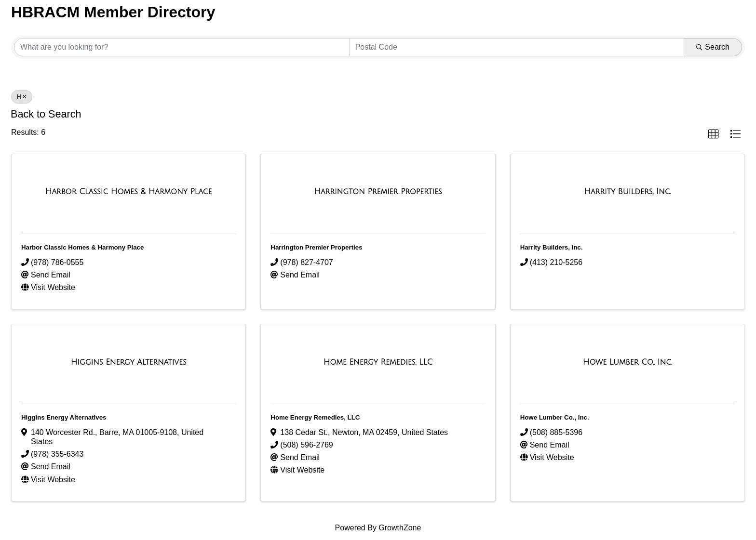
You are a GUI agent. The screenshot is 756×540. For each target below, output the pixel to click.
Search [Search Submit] (713, 47)
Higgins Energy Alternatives (64, 417)
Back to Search (46, 114)
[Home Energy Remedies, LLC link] (378, 362)
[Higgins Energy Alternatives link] (129, 362)
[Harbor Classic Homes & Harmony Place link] (129, 192)
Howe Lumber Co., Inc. (555, 417)
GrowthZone (400, 528)
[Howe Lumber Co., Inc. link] (628, 362)
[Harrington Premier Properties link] (378, 192)
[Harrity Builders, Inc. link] (627, 192)
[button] (714, 134)
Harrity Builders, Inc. (552, 247)
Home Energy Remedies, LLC (315, 417)
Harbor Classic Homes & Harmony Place (82, 247)
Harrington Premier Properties (316, 247)
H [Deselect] (22, 97)
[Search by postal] (517, 47)
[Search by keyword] (182, 47)
